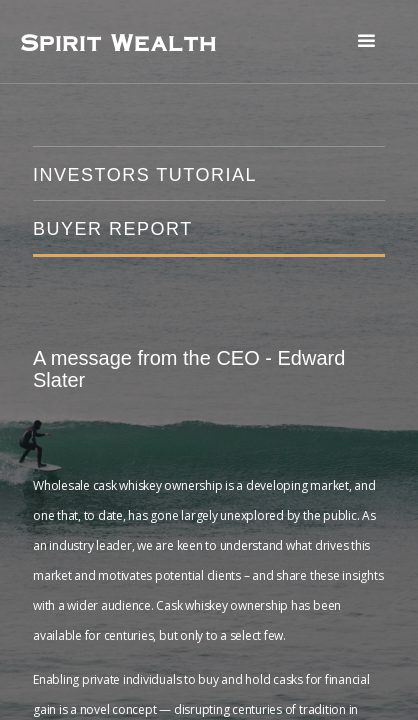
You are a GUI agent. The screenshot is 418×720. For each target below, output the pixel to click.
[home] (118, 42)
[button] (366, 41)
